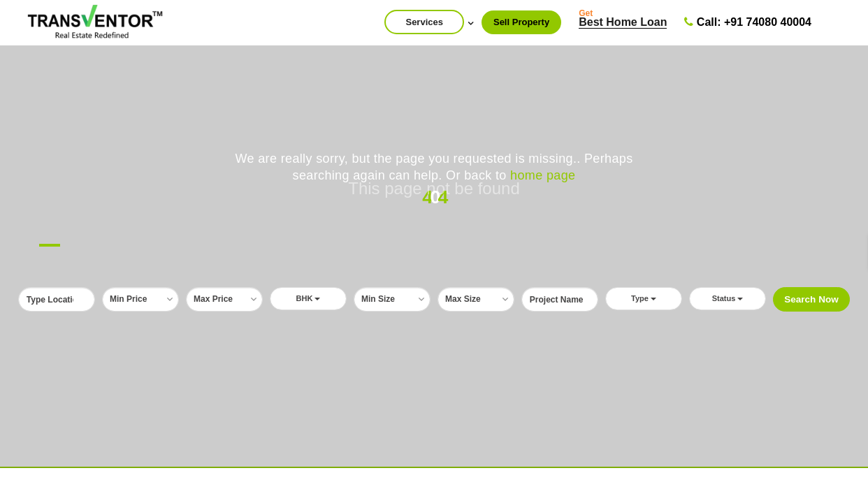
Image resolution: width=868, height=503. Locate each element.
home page (543, 175)
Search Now (811, 299)
